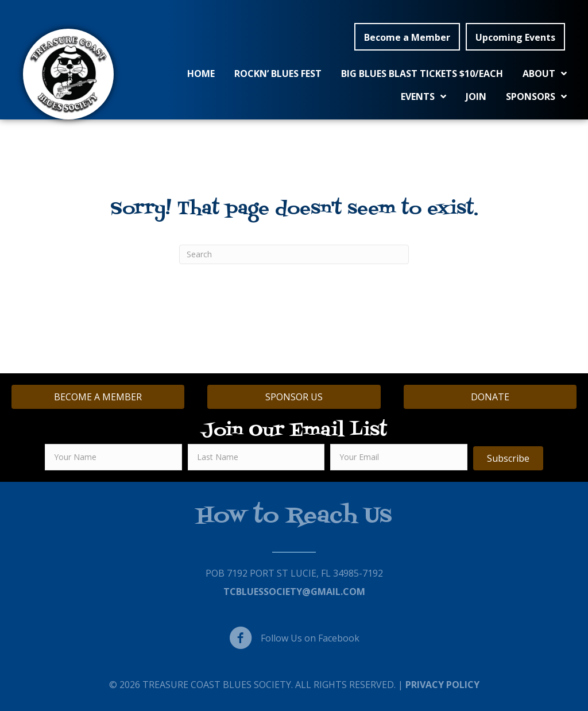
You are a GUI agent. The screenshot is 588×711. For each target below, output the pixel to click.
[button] (407, 37)
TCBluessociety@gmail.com (294, 592)
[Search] (294, 254)
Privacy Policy (442, 685)
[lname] (256, 457)
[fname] (113, 457)
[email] (399, 457)
